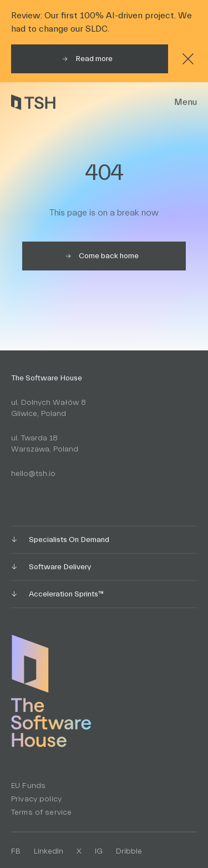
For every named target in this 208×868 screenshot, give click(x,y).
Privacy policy (36, 799)
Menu (186, 102)
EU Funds (28, 786)
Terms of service (41, 812)
